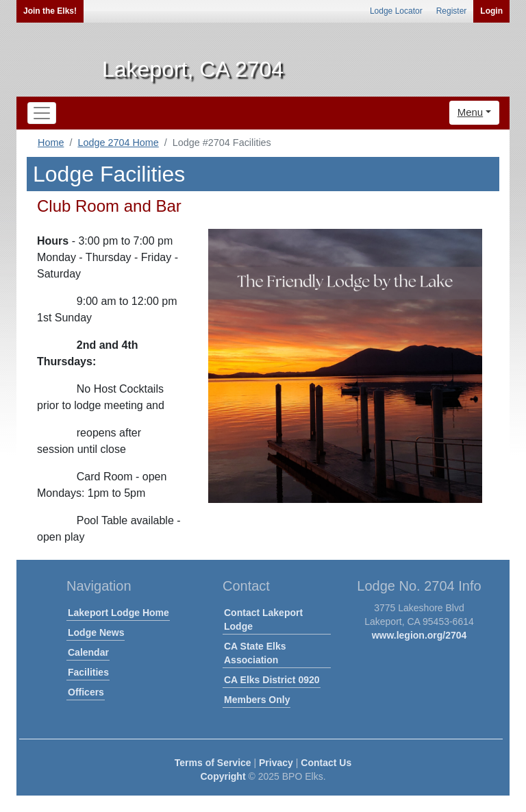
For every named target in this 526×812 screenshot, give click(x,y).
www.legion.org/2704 (419, 635)
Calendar (88, 652)
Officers (86, 692)
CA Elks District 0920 (272, 680)
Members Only (257, 700)
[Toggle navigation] (42, 113)
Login (491, 11)
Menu (471, 112)
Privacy (276, 763)
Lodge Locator (396, 11)
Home (51, 143)
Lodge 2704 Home (118, 143)
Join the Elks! (50, 11)
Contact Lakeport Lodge (263, 619)
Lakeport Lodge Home (118, 613)
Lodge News (96, 632)
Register (452, 11)
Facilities (88, 672)
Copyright (223, 776)
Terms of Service (213, 763)
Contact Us (326, 763)
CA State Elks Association (255, 653)
